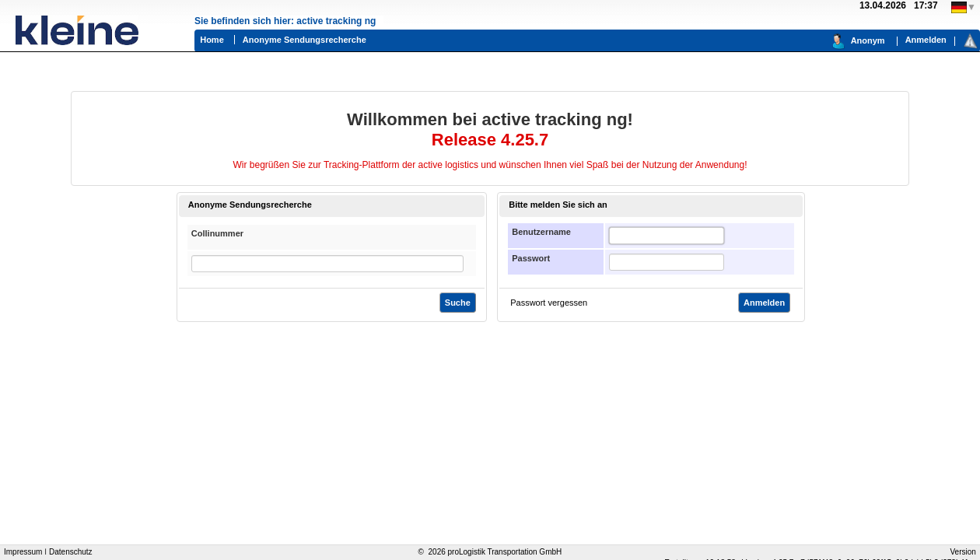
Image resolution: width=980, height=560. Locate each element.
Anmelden (926, 40)
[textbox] (667, 236)
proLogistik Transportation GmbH (505, 552)
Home (212, 40)
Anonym (868, 40)
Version (963, 552)
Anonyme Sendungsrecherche (304, 40)
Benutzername (541, 232)
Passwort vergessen (549, 303)
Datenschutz (71, 552)
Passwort (531, 258)
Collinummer (217, 233)
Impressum (23, 552)
